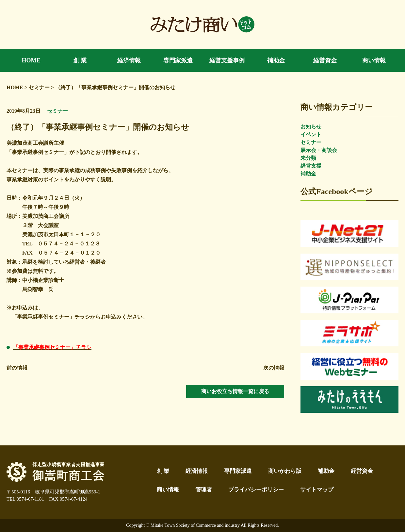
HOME (15, 87)
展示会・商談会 (319, 150)
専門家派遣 (238, 471)
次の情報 (274, 368)
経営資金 (362, 471)
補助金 (308, 174)
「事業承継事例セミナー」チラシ (52, 347)
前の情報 (17, 368)
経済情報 (197, 471)
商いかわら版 (285, 471)
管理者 (204, 490)
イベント (311, 134)
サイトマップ (317, 490)
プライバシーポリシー (256, 490)
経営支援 (311, 166)
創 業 (163, 471)
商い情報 (168, 490)
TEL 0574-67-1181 (25, 499)
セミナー (311, 142)
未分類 (308, 158)
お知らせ (311, 127)
